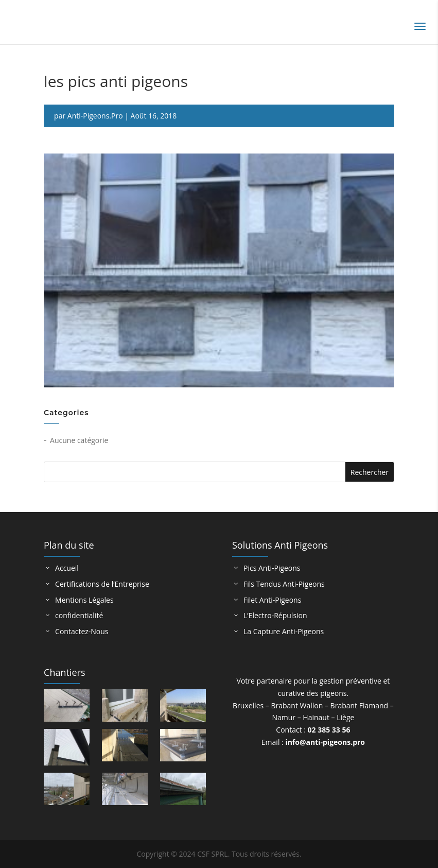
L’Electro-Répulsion (275, 615)
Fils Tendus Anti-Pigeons (284, 584)
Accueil (67, 568)
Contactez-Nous (82, 631)
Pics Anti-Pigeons (272, 568)
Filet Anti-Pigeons (272, 600)
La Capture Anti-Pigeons (284, 631)
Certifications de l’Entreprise (102, 584)
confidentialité (79, 615)
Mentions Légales (84, 600)
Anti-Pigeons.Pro (95, 116)
